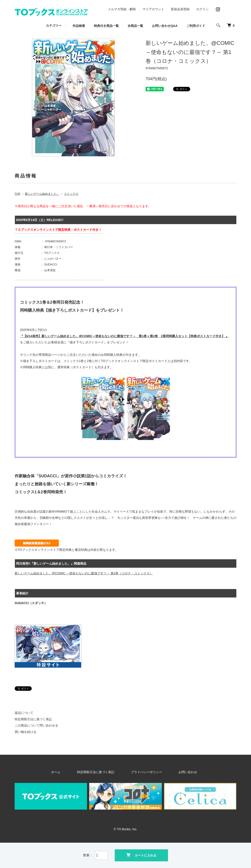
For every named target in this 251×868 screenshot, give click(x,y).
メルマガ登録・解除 (122, 9)
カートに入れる (141, 855)
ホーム (72, 772)
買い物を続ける (26, 732)
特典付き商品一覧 (106, 26)
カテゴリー (54, 26)
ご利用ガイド (196, 26)
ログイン (202, 9)
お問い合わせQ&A (165, 26)
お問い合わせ (174, 772)
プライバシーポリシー (143, 772)
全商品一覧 (135, 26)
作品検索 (79, 26)
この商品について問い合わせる (36, 725)
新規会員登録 (180, 9)
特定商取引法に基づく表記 (33, 719)
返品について (24, 713)
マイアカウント (153, 9)
